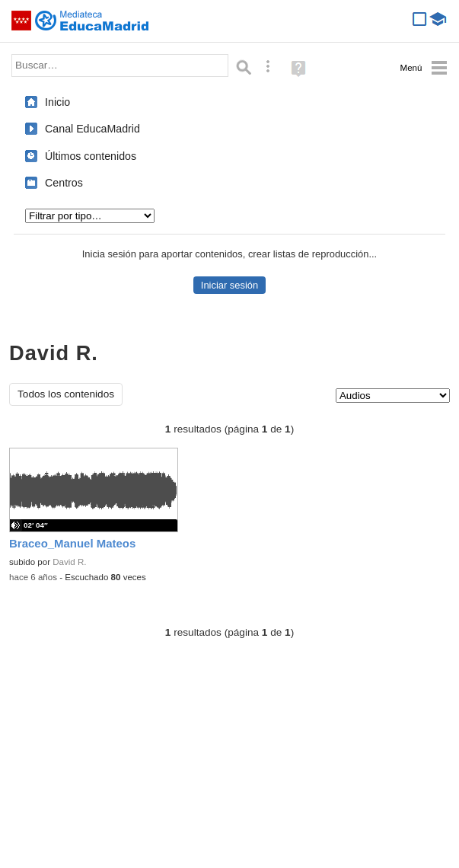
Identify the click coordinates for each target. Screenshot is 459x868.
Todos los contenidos (66, 394)
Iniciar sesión (229, 285)
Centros (64, 183)
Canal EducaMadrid (92, 129)
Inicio (57, 102)
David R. (69, 562)
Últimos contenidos (91, 156)
